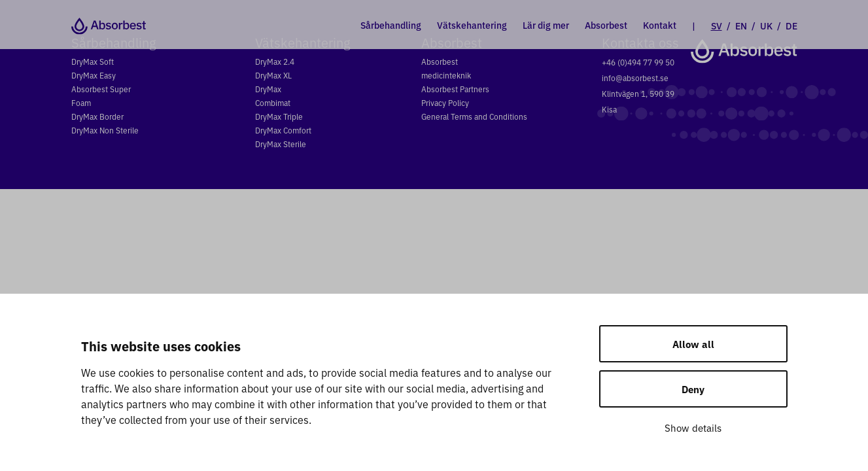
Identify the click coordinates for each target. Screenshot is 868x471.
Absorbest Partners (455, 89)
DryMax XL (273, 75)
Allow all (693, 344)
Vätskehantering (472, 25)
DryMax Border (97, 116)
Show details (693, 427)
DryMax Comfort (283, 130)
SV (717, 25)
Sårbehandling (391, 25)
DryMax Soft (93, 61)
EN (741, 25)
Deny (693, 389)
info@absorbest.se (635, 78)
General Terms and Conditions (474, 116)
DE (791, 25)
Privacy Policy (445, 102)
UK (766, 25)
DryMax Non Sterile (105, 130)
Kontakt (660, 25)
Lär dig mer (546, 25)
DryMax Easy (94, 75)
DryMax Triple (279, 116)
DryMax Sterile (281, 144)
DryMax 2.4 (275, 61)
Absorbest (606, 25)
